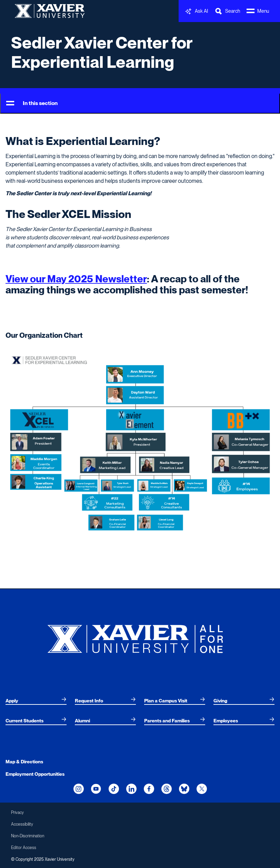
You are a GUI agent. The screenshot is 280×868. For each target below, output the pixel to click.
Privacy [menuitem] (17, 813)
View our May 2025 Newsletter (76, 279)
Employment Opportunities (35, 774)
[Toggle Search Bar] (227, 11)
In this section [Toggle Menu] (32, 103)
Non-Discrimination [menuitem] (28, 836)
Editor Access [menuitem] (24, 848)
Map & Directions (24, 762)
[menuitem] (36, 701)
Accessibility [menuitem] (22, 824)
